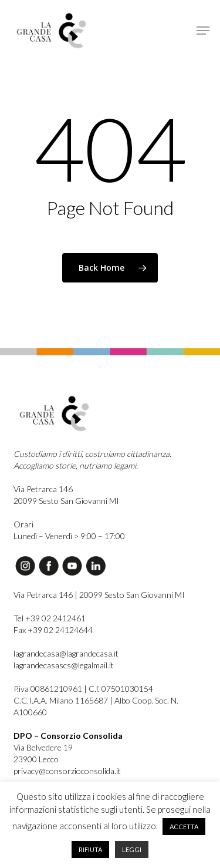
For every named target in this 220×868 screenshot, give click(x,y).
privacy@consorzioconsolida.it (67, 771)
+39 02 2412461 (55, 618)
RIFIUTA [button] (90, 850)
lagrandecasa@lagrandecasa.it (66, 653)
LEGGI (132, 850)
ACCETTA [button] (184, 827)
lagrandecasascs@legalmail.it (64, 665)
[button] (203, 31)
